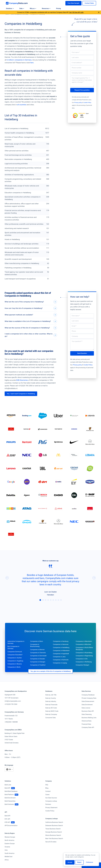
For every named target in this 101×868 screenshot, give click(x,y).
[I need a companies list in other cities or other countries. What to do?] (31, 339)
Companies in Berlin (14, 672)
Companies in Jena (59, 662)
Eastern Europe (10, 849)
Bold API (7, 794)
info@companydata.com (13, 707)
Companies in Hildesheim (61, 656)
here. (32, 63)
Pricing (58, 8)
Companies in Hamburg (61, 647)
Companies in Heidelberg (61, 653)
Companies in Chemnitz (38, 658)
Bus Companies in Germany (13, 653)
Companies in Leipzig (60, 668)
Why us (33, 8)
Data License (86, 713)
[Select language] (9, 775)
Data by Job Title (51, 700)
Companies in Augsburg (15, 666)
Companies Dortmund (15, 657)
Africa (7, 865)
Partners (48, 810)
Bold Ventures (9, 810)
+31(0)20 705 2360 (11, 710)
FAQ (47, 790)
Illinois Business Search (53, 841)
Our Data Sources (51, 803)
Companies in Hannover (61, 650)
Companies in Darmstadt (38, 661)
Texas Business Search (53, 834)
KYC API (7, 825)
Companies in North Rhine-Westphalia (84, 654)
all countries (22, 105)
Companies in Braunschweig (35, 651)
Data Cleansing (87, 720)
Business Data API (88, 717)
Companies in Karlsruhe (61, 665)
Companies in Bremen (37, 655)
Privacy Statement (51, 813)
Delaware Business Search (54, 831)
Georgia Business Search (54, 838)
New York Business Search (54, 844)
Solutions (10, 8)
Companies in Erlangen (38, 667)
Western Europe (10, 843)
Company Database (88, 700)
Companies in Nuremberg (84, 658)
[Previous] (7, 583)
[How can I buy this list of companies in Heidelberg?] (31, 309)
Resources (46, 8)
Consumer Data (50, 723)
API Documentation (11, 831)
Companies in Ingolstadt (61, 659)
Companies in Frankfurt (38, 670)
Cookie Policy (87, 102)
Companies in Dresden (38, 664)
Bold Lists (8, 790)
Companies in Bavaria (15, 669)
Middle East (8, 862)
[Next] (94, 583)
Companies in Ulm (82, 664)
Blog (47, 794)
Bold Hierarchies (10, 807)
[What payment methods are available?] (31, 316)
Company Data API (88, 733)
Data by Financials (51, 710)
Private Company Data (89, 704)
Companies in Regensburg (84, 661)
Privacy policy (78, 102)
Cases (47, 800)
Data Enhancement (88, 707)
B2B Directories (22, 386)
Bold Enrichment (10, 803)
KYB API (7, 828)
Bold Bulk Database (11, 797)
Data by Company (51, 720)
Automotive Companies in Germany (16, 648)
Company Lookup (51, 807)
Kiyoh (87, 114)
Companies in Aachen (15, 663)
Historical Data (87, 726)
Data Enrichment (87, 710)
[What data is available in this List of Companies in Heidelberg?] (31, 323)
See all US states (51, 847)
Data (22, 8)
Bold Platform (9, 800)
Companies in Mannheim (84, 647)
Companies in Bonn (37, 647)
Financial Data (86, 730)
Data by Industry (51, 707)
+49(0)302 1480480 (11, 727)
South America (9, 859)
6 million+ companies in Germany (19, 60)
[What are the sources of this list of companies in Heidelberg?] (31, 330)
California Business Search (54, 828)
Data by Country (51, 704)
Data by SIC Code (51, 713)
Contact (48, 797)
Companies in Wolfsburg (84, 667)
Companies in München (83, 650)
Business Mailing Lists (89, 723)
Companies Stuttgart (82, 670)
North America (9, 846)
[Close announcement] (99, 13)
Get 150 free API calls (76, 12)
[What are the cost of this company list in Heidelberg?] (31, 302)
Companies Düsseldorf (15, 660)
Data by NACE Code (52, 717)
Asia (6, 856)
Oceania (7, 852)
